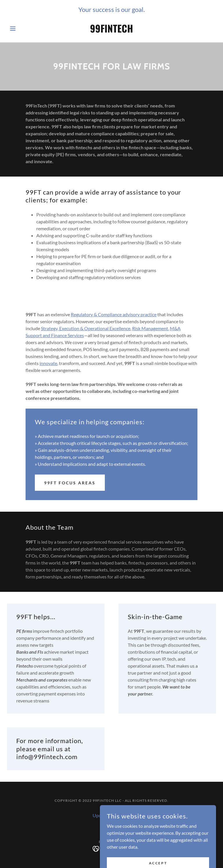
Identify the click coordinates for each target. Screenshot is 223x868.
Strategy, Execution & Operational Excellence (86, 328)
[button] (23, 28)
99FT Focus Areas (70, 483)
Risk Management (150, 328)
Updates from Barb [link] (112, 815)
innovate (48, 363)
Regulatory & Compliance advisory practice (114, 314)
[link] (111, 31)
